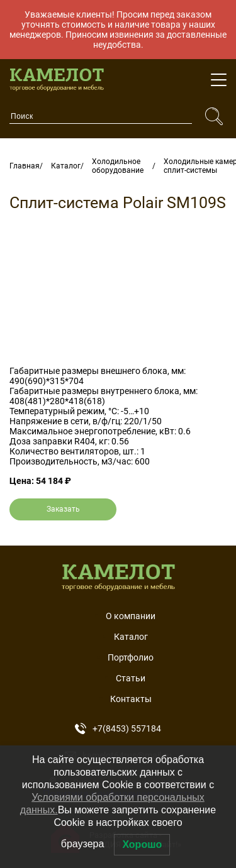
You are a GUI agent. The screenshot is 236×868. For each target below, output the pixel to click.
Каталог (66, 166)
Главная (25, 166)
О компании (131, 616)
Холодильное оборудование (118, 166)
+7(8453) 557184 (118, 728)
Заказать (63, 509)
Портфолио (131, 657)
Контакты (131, 699)
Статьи (131, 678)
